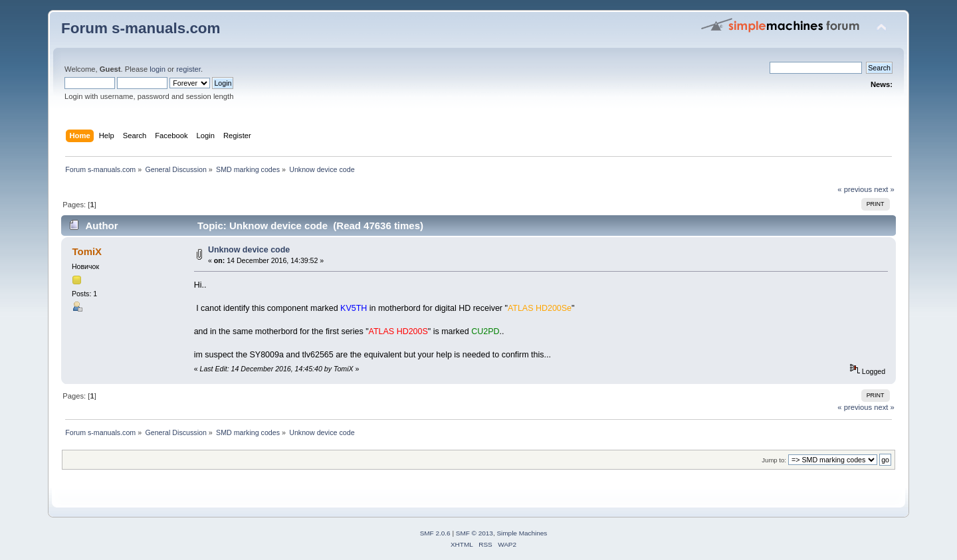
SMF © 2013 (475, 533)
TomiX (87, 251)
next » (884, 189)
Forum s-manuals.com (141, 28)
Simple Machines (522, 533)
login (158, 69)
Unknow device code (249, 250)
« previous (855, 189)
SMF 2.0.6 (435, 533)
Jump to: (774, 460)
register (188, 69)
